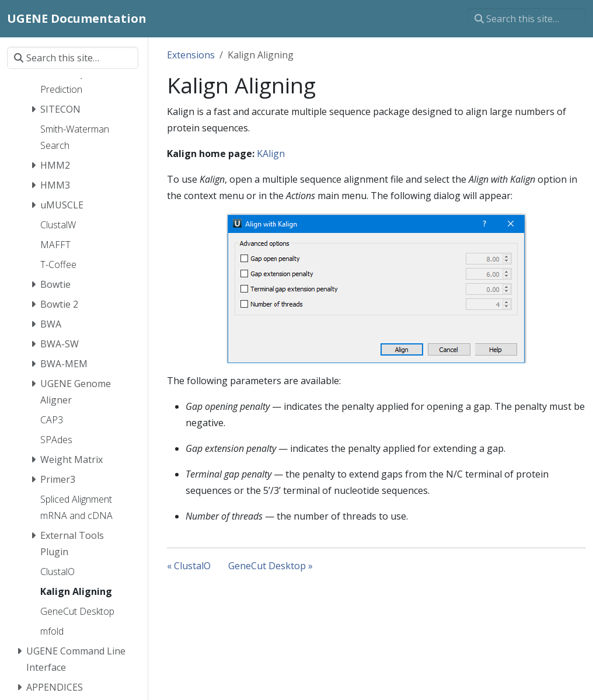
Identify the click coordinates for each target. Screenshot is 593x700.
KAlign (271, 154)
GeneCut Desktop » (271, 566)
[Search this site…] (527, 19)
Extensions (191, 55)
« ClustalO (189, 566)
